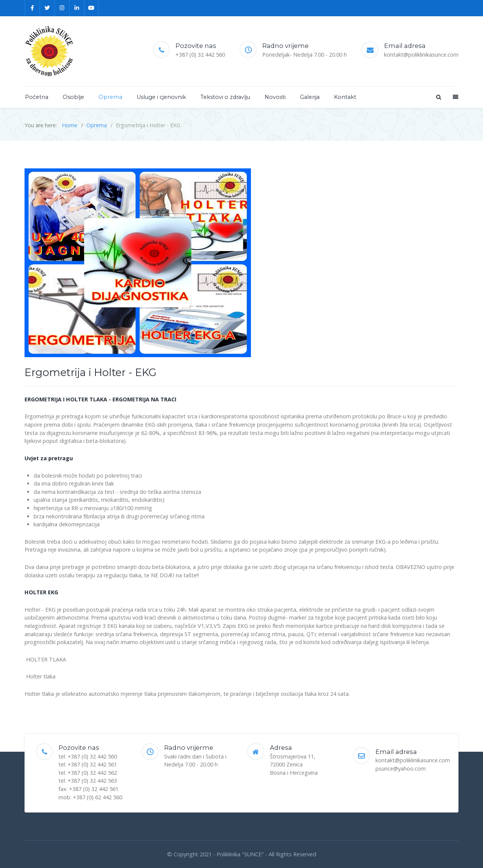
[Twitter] (48, 8)
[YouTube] (92, 8)
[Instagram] (62, 8)
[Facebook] (32, 8)
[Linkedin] (77, 8)
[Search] (438, 97)
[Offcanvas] (455, 97)
